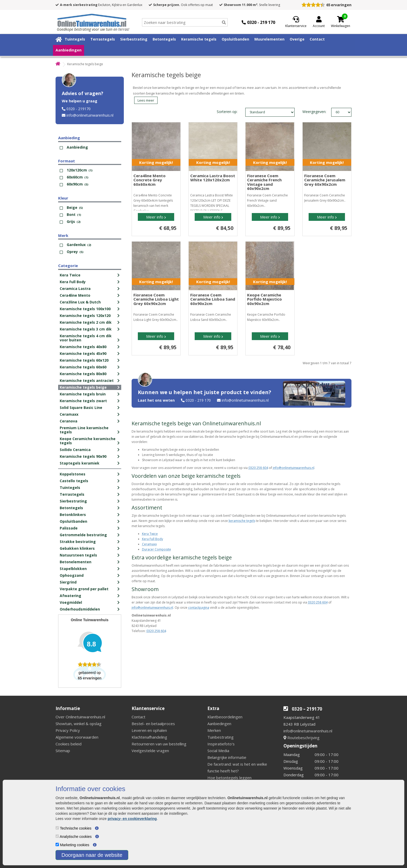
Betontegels (164, 39)
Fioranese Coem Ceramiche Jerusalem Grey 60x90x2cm (325, 180)
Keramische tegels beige (83, 387)
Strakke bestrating (78, 542)
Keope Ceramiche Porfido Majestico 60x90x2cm (264, 299)
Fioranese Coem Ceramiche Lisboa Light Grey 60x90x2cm (156, 299)
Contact (317, 39)
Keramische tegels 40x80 (83, 347)
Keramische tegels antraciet (87, 380)
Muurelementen (269, 39)
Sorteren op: (227, 112)
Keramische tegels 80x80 (83, 374)
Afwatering (70, 596)
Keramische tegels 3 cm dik (86, 329)
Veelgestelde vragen (150, 751)
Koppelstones (73, 474)
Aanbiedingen (69, 50)
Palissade (69, 528)
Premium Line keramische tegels (84, 430)
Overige (297, 39)
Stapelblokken (73, 569)
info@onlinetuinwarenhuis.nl (90, 115)
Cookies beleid (69, 744)
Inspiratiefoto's (221, 744)
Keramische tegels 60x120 (84, 360)
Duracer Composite (157, 549)
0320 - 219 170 (198, 400)
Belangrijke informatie (227, 757)
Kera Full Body (73, 282)
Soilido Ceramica (75, 450)
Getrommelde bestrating (83, 535)
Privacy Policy (68, 730)
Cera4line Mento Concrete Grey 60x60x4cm (150, 180)
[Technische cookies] (57, 828)
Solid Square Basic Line (81, 408)
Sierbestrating (134, 39)
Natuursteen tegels (78, 555)
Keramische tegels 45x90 (83, 353)
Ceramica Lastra (75, 289)
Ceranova (69, 421)
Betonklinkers (73, 515)
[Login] (319, 22)
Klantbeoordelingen (225, 717)
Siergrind (68, 582)
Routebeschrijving (301, 738)
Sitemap (63, 751)
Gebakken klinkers (77, 548)
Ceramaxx (69, 414)
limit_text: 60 (341, 112)
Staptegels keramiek (80, 463)
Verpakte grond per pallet (84, 589)
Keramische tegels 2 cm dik (86, 322)
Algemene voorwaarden (77, 737)
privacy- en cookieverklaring (132, 819)
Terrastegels (103, 39)
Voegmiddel (71, 602)
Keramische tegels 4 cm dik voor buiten (86, 338)
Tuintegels (75, 39)
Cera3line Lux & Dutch (80, 302)
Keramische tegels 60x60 (83, 367)
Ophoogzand (72, 575)
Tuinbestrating (221, 737)
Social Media (218, 751)
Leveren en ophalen (149, 730)
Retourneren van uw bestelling (159, 744)
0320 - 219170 (79, 109)
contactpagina (199, 608)
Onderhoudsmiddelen (80, 609)
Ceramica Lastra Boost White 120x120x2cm (213, 178)
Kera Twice (70, 275)
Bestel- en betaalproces (153, 724)
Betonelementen (76, 562)
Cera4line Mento (75, 295)
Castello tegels (74, 481)
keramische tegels (242, 521)
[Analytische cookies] (57, 836)
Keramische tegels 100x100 (85, 309)
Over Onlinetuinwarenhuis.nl (80, 717)
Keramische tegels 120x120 (85, 316)
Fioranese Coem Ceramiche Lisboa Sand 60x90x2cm (213, 299)
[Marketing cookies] (57, 844)
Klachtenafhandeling (149, 737)
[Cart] (341, 19)
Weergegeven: (308, 112)
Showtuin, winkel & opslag (79, 724)
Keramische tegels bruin (83, 394)
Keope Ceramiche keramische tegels (88, 441)
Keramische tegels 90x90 (83, 456)
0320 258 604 (258, 468)
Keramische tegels (199, 39)
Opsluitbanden (235, 39)
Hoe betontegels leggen (229, 778)
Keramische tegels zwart (83, 401)
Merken (214, 730)
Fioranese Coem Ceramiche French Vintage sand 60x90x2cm (264, 182)
